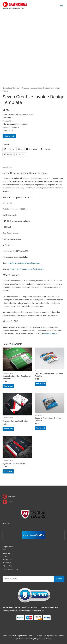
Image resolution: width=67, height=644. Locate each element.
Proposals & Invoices (29, 88)
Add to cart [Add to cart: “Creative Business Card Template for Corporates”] (8, 386)
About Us (6, 553)
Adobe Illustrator (51, 334)
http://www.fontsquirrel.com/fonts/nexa (24, 263)
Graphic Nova (8, 547)
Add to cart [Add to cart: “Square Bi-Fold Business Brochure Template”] (40, 428)
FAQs (5, 556)
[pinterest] (9, 497)
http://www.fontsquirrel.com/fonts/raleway (28, 269)
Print (10, 88)
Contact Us (7, 563)
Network (20, 639)
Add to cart (9, 136)
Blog (4, 550)
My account (7, 559)
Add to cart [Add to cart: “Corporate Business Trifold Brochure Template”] (40, 384)
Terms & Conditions (10, 569)
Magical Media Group (43, 639)
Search (59, 579)
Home (5, 88)
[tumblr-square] (8, 502)
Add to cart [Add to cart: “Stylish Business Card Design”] (8, 471)
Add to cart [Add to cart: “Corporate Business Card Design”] (8, 429)
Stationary (17, 88)
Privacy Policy (8, 566)
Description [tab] (7, 167)
